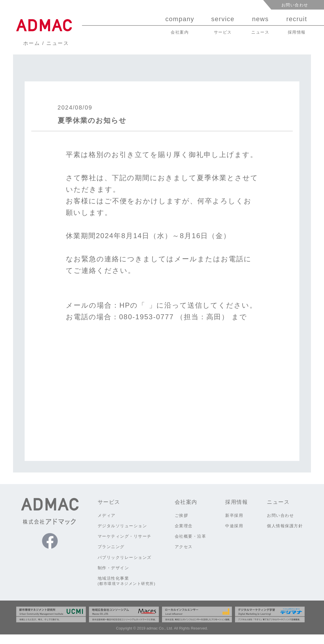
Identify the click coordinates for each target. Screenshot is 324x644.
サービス (109, 512)
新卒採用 (234, 525)
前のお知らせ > (245, 439)
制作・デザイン (113, 577)
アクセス (184, 556)
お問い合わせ (295, 5)
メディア (107, 525)
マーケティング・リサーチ (125, 546)
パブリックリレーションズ (125, 567)
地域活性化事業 (127, 590)
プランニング (111, 556)
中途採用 (234, 535)
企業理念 (184, 535)
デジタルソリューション (122, 535)
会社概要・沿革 (191, 546)
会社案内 (186, 512)
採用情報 (236, 512)
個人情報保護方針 (285, 535)
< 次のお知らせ (80, 439)
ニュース (58, 43)
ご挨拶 (182, 525)
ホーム (32, 43)
